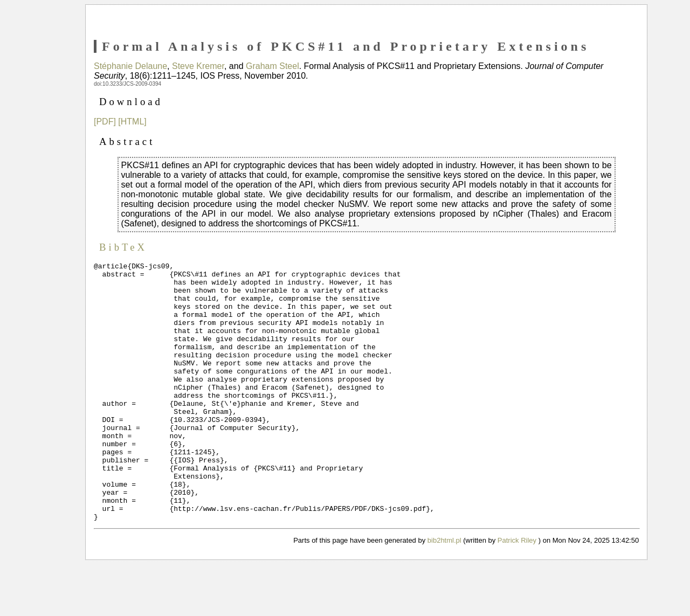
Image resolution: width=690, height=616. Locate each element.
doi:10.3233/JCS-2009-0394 (127, 84)
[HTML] (132, 122)
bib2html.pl (444, 592)
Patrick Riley (517, 592)
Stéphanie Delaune (130, 66)
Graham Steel (272, 66)
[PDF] (105, 122)
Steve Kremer (198, 66)
